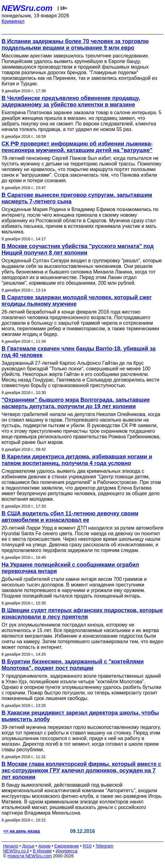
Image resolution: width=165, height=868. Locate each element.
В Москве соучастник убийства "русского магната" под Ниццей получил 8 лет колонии (78, 249)
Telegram (105, 846)
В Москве (42, 851)
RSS (87, 846)
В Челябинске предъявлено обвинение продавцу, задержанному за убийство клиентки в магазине (71, 101)
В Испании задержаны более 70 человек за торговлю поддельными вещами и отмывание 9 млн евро (75, 45)
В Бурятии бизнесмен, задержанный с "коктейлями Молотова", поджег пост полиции (73, 665)
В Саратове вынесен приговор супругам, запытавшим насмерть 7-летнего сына (77, 198)
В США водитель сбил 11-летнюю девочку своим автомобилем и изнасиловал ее (70, 517)
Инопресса (67, 851)
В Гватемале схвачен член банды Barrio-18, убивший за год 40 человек (78, 352)
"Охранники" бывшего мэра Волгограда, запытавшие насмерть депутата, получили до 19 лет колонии (76, 403)
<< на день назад (22, 831)
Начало (11, 846)
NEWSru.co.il (16, 851)
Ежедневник (67, 846)
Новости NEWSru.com (30, 856)
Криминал (13, 21)
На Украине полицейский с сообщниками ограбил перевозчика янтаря (70, 568)
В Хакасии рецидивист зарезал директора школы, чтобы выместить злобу (80, 716)
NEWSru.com (27, 8)
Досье (28, 846)
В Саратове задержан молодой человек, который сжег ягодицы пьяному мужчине (77, 301)
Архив (44, 846)
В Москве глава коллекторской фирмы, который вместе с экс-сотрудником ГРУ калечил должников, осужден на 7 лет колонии (81, 771)
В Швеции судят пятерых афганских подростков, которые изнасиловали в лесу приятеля (82, 614)
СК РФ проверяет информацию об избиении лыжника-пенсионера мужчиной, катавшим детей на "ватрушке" (77, 147)
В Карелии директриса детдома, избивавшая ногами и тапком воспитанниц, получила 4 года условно (77, 460)
